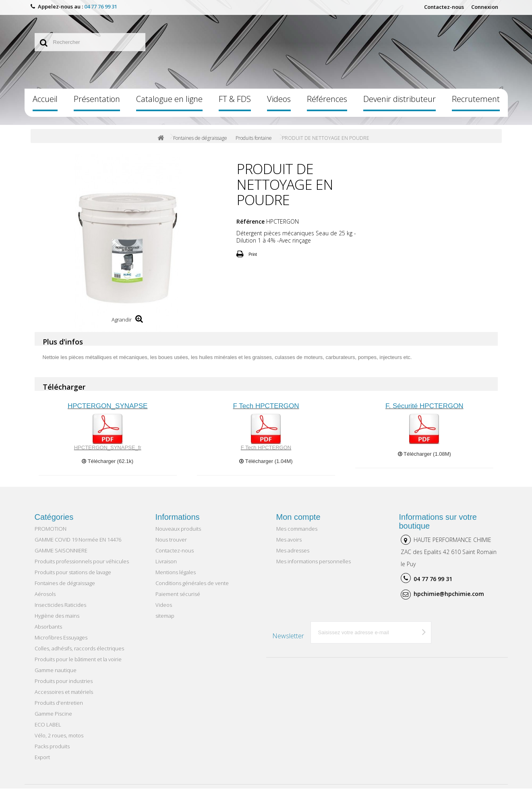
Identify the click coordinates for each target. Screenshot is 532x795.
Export (42, 764)
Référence (250, 228)
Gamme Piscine (53, 720)
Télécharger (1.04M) (266, 468)
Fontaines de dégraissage (200, 145)
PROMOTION (51, 535)
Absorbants (48, 633)
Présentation (97, 106)
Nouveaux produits (178, 535)
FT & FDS (235, 106)
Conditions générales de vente (192, 590)
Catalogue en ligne (169, 106)
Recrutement (476, 106)
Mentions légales (176, 579)
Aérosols (45, 600)
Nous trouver (171, 546)
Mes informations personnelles (314, 568)
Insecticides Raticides (60, 611)
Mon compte (298, 523)
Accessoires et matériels (64, 698)
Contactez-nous (444, 7)
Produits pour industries (64, 687)
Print (253, 261)
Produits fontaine (254, 145)
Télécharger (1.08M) (424, 460)
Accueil (45, 106)
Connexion (485, 7)
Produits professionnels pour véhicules (82, 568)
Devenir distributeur (400, 106)
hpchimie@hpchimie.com (449, 600)
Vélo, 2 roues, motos (59, 742)
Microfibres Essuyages (61, 644)
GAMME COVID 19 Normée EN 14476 (78, 546)
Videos (279, 106)
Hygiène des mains (57, 622)
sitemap (165, 622)
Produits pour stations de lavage (73, 579)
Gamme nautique (56, 677)
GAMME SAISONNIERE (61, 557)
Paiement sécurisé (178, 600)
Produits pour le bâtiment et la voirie (78, 666)
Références (327, 106)
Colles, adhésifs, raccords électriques (79, 655)
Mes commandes (297, 535)
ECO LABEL (48, 731)
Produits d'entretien (59, 709)
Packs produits (52, 753)
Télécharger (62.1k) (108, 468)
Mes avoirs (289, 546)
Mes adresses (293, 557)
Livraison (166, 568)
